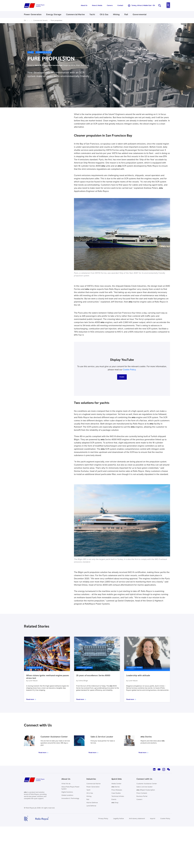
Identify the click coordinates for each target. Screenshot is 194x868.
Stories (116, 787)
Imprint (153, 819)
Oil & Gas (90, 793)
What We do (66, 784)
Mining (89, 796)
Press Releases (117, 790)
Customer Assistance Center (147, 784)
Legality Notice (119, 819)
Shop (115, 803)
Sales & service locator (145, 787)
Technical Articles (118, 796)
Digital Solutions (67, 792)
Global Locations (67, 795)
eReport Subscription (146, 790)
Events (114, 800)
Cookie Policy (129, 370)
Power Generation (93, 787)
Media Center (116, 784)
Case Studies (116, 793)
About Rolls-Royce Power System (70, 788)
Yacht (88, 790)
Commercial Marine (94, 784)
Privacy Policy (103, 819)
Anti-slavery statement (137, 819)
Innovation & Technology (70, 798)
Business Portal (142, 796)
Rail (88, 800)
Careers (139, 800)
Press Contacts (142, 793)
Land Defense (91, 806)
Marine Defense (92, 803)
